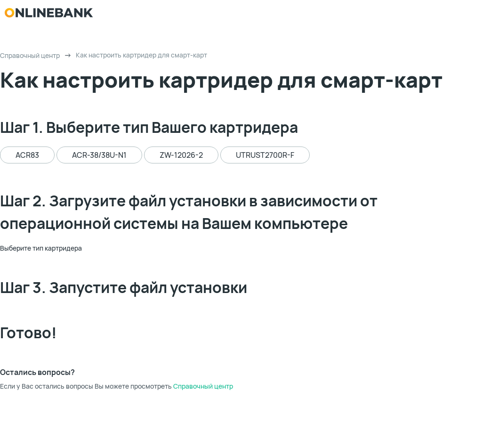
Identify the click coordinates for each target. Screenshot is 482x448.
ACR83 (27, 155)
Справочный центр (30, 56)
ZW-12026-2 (181, 155)
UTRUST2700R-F (265, 155)
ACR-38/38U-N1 (99, 155)
